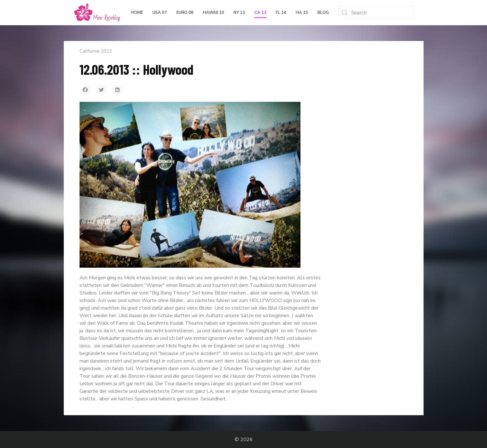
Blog (323, 13)
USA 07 (160, 13)
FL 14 (281, 13)
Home (137, 13)
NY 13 (239, 13)
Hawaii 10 (214, 13)
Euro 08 (185, 13)
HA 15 (302, 13)
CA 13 (260, 13)
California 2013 (96, 51)
